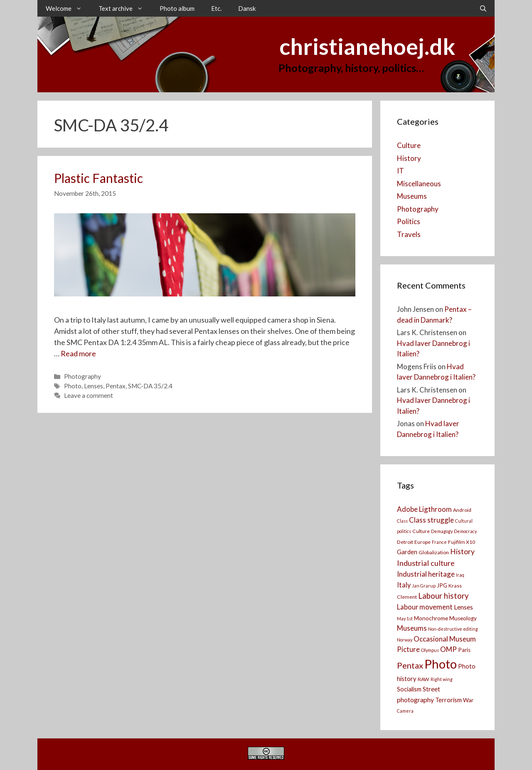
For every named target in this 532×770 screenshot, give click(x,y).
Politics (409, 221)
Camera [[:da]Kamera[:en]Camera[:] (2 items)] (405, 711)
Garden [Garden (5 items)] (407, 552)
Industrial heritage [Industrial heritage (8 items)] (426, 574)
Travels (409, 234)
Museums (412, 196)
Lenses (94, 386)
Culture (409, 145)
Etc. (216, 8)
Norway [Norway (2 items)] (405, 640)
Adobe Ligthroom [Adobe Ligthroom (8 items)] (424, 509)
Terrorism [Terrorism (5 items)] (448, 700)
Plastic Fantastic (99, 178)
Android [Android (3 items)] (462, 510)
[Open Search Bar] (483, 8)
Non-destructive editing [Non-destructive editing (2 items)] (453, 629)
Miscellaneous (419, 184)
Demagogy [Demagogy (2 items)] (442, 531)
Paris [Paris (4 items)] (464, 650)
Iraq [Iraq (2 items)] (460, 575)
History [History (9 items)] (462, 552)
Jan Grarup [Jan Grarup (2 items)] (424, 586)
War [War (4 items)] (468, 700)
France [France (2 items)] (439, 542)
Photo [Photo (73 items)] (441, 664)
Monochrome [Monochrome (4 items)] (431, 618)
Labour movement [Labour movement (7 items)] (425, 607)
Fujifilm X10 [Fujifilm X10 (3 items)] (462, 542)
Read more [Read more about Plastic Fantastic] (78, 353)
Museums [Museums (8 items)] (412, 628)
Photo (73, 386)
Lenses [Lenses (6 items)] (463, 607)
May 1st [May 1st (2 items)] (405, 618)
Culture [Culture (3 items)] (421, 531)
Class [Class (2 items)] (402, 521)
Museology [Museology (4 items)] (463, 618)
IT (400, 171)
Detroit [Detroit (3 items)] (405, 542)
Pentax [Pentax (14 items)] (410, 665)
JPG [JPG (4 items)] (442, 585)
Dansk (247, 8)
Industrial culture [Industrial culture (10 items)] (426, 563)
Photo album (177, 8)
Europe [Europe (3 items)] (422, 542)
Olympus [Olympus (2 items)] (430, 650)
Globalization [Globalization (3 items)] (434, 552)
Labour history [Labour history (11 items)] (443, 596)
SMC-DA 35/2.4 (150, 386)
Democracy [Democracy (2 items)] (465, 531)
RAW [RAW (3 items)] (424, 679)
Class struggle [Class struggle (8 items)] (431, 520)
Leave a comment (89, 395)
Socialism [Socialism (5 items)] (409, 689)
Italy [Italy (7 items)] (404, 585)
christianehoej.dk (367, 46)
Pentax (116, 386)
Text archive (125, 8)
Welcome (68, 8)
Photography (83, 376)
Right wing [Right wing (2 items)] (442, 679)
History (409, 158)
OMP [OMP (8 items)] (448, 649)
